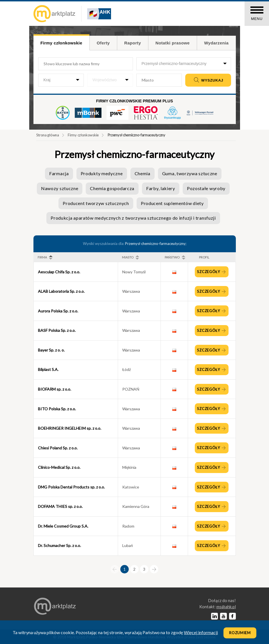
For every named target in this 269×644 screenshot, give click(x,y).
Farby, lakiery (161, 188)
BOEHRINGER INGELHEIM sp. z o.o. (70, 428)
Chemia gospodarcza (112, 188)
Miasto (128, 257)
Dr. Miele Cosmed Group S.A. (63, 526)
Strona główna (48, 135)
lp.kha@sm (226, 607)
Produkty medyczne (102, 173)
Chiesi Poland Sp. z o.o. (58, 448)
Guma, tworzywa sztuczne (190, 173)
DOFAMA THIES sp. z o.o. (60, 506)
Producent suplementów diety (172, 203)
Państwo (172, 257)
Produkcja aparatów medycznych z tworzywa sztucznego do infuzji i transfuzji (133, 218)
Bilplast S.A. (48, 369)
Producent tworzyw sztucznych (96, 203)
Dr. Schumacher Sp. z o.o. (59, 545)
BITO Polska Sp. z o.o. (57, 409)
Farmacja (59, 173)
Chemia (143, 173)
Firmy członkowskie (83, 135)
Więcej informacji (201, 632)
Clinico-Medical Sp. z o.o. (59, 467)
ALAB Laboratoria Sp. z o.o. (61, 291)
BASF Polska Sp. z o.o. (57, 330)
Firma (42, 257)
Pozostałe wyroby (206, 188)
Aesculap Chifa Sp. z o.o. (59, 272)
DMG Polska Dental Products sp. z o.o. (71, 487)
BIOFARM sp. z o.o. (55, 389)
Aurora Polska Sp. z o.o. (58, 311)
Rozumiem (240, 633)
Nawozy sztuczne (60, 188)
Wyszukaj (208, 80)
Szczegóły (209, 272)
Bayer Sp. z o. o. (51, 350)
